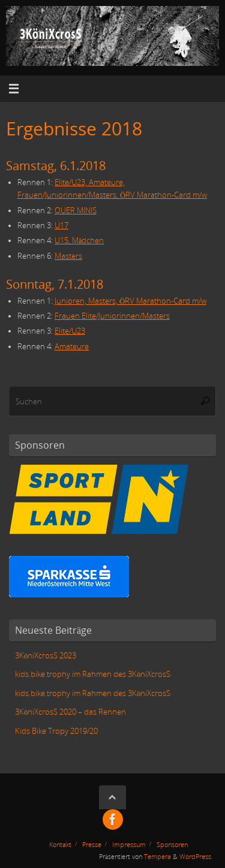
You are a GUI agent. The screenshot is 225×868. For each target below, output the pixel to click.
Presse (92, 844)
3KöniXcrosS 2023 (46, 656)
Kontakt (60, 844)
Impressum (129, 844)
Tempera (157, 856)
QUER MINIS (76, 211)
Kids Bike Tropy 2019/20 (56, 731)
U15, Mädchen (79, 241)
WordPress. (196, 856)
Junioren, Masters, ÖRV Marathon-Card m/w (130, 301)
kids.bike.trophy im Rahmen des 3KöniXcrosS (93, 674)
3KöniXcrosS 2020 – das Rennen (70, 712)
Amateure (72, 347)
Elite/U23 (70, 331)
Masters (68, 256)
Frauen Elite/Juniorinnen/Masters (112, 316)
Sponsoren (172, 844)
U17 (61, 226)
